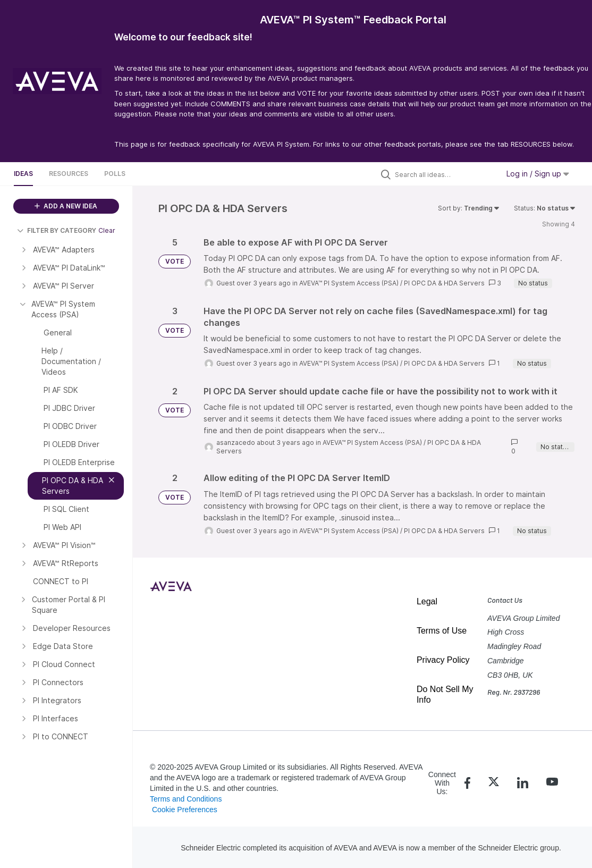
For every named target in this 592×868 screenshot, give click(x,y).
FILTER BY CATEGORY (57, 230)
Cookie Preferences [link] (185, 810)
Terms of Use (442, 631)
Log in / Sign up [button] (538, 174)
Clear (107, 230)
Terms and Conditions (186, 799)
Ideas (23, 174)
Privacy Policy (443, 660)
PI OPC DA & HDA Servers (444, 283)
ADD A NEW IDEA (66, 206)
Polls (115, 174)
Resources (69, 174)
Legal (427, 601)
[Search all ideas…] (444, 174)
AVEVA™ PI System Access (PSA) (349, 283)
